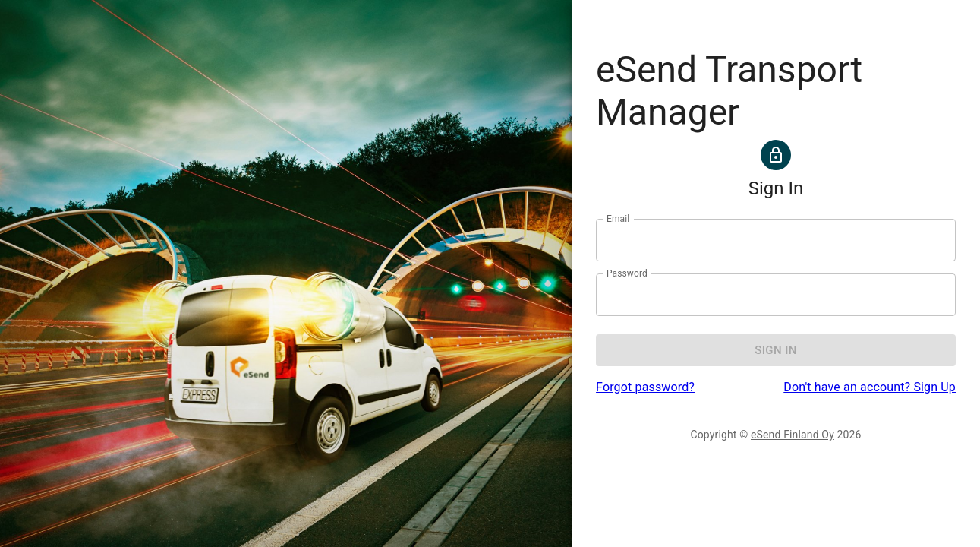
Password (627, 273)
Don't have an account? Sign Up (870, 387)
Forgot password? (645, 387)
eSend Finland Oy (793, 435)
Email (618, 219)
